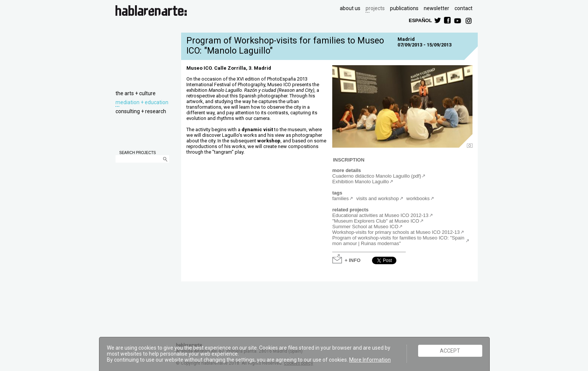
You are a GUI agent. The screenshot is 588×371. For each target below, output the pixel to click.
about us (350, 8)
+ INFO (352, 260)
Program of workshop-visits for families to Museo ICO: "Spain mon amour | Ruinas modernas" (398, 241)
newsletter (436, 8)
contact (463, 8)
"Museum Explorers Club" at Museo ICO (376, 221)
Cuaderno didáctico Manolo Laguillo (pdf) (377, 176)
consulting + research (141, 111)
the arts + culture (136, 93)
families (340, 198)
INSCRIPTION (349, 159)
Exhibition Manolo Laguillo (361, 182)
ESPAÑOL (420, 20)
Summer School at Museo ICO (365, 227)
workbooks (418, 198)
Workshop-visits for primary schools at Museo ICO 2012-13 (396, 232)
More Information (370, 360)
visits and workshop (377, 198)
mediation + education (142, 102)
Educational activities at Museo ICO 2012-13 (380, 215)
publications (404, 8)
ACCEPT (450, 351)
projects (375, 8)
